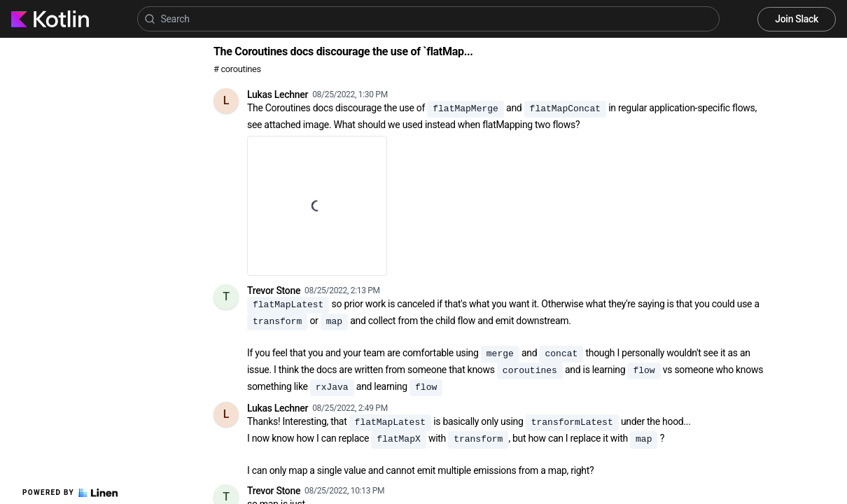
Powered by (70, 493)
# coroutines (237, 69)
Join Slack (797, 19)
